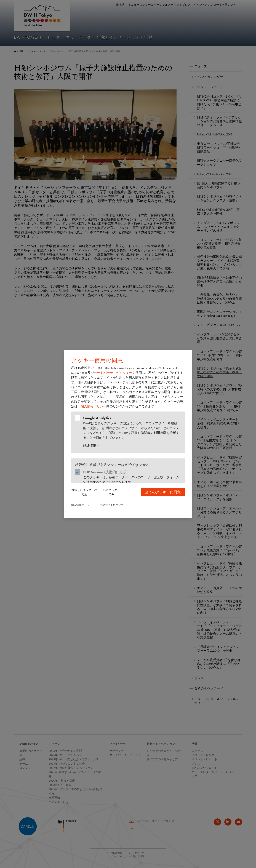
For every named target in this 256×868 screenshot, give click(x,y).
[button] (131, 446)
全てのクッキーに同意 (163, 492)
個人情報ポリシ (92, 406)
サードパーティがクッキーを (115, 373)
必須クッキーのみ (111, 492)
